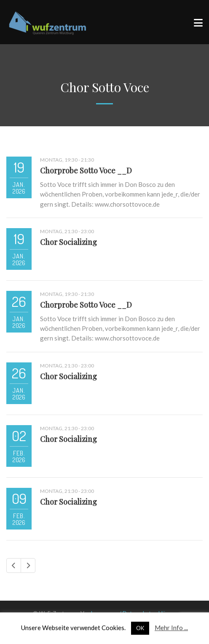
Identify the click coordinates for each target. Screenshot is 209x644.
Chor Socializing (68, 242)
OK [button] (140, 628)
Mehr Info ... (171, 628)
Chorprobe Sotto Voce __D (86, 170)
